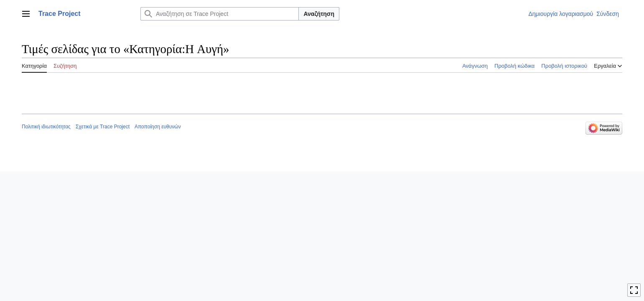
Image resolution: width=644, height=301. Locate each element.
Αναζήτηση (319, 14)
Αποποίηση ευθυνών (158, 127)
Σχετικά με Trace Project (103, 127)
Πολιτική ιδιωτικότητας (46, 127)
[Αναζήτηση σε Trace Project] (220, 14)
